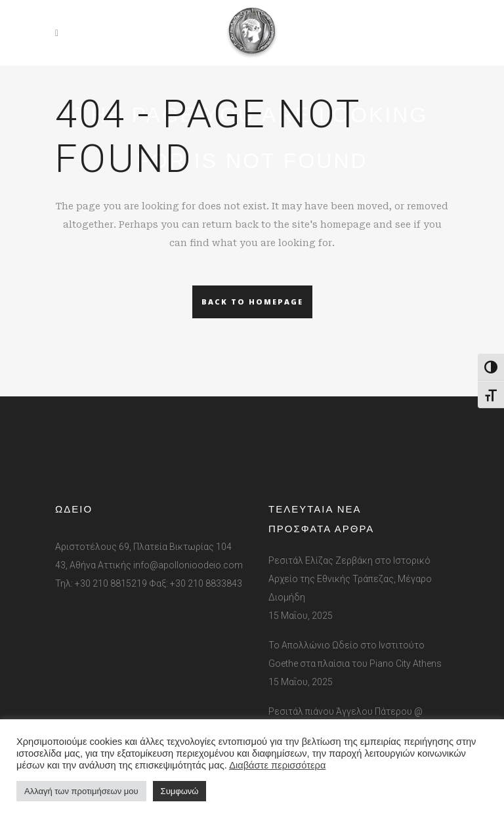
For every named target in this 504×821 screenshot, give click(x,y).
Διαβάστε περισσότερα (277, 765)
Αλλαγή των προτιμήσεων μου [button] (81, 791)
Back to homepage (252, 302)
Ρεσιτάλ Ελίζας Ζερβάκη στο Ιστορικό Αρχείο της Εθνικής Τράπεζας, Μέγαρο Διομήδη (350, 579)
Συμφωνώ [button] (180, 791)
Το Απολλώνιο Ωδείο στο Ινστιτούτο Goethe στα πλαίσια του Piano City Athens (355, 654)
